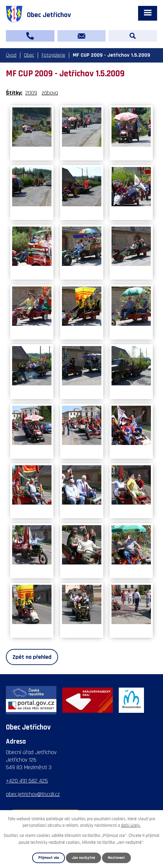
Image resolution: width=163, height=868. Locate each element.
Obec (29, 55)
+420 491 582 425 (27, 781)
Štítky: (14, 93)
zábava (50, 93)
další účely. (131, 826)
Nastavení (116, 858)
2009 (31, 93)
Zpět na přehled (32, 657)
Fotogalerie (53, 55)
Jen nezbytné (83, 858)
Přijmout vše (49, 858)
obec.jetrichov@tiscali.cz (33, 794)
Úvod (11, 55)
